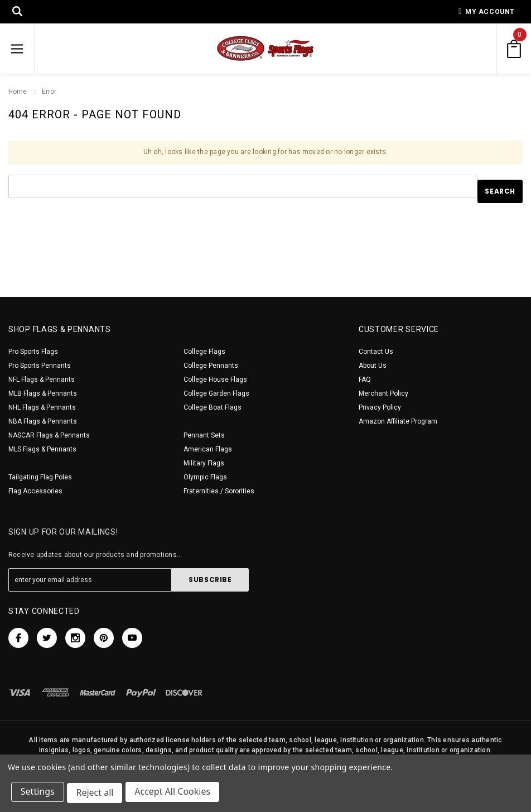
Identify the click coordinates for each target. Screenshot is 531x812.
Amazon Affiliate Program (398, 421)
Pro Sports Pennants (40, 366)
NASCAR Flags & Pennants (49, 435)
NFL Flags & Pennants (42, 379)
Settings (39, 794)
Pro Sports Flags (33, 352)
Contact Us (376, 352)
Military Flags (204, 463)
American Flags (208, 449)
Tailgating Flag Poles (40, 477)
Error (49, 92)
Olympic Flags (205, 477)
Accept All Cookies (176, 794)
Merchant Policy (383, 393)
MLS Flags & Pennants (42, 449)
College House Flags (215, 379)
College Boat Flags (213, 407)
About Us (373, 366)
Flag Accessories (35, 491)
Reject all (97, 794)
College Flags (204, 352)
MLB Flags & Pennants (43, 393)
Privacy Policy (380, 407)
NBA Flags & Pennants (43, 421)
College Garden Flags (216, 393)
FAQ (365, 379)
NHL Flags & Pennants (42, 407)
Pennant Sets (204, 435)
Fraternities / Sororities (219, 491)
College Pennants (211, 366)
